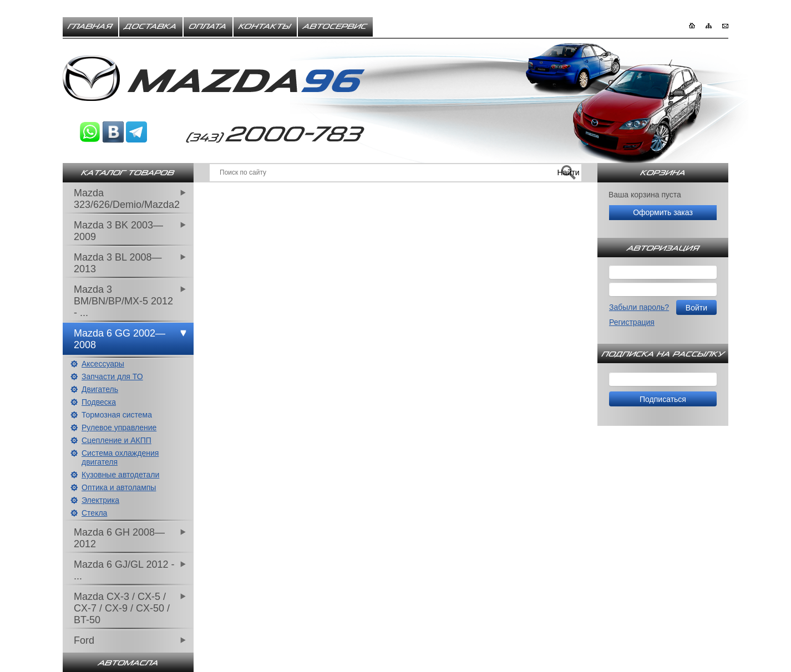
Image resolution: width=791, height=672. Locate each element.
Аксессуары (103, 364)
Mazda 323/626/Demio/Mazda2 (127, 199)
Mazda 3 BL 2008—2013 (118, 263)
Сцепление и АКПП (116, 440)
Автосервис (335, 27)
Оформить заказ (663, 212)
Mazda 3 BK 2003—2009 (118, 231)
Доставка (151, 27)
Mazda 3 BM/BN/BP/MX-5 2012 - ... (123, 301)
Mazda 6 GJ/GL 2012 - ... (124, 570)
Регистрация (632, 322)
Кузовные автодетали (120, 475)
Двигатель (100, 389)
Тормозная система (117, 415)
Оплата (208, 27)
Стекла (94, 513)
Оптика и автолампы (119, 487)
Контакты (265, 27)
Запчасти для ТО (112, 376)
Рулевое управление (119, 427)
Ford (84, 640)
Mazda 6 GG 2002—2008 (120, 339)
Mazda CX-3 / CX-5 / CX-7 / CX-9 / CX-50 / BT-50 (122, 608)
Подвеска (99, 402)
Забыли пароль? (639, 307)
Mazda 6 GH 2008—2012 (119, 538)
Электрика (100, 500)
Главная (90, 27)
